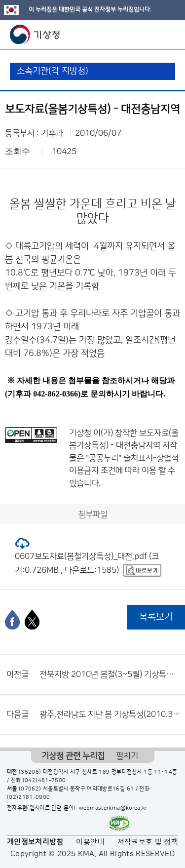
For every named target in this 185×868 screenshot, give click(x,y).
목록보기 (156, 617)
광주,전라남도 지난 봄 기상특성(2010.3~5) (110, 714)
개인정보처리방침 (35, 842)
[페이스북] (12, 620)
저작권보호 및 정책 (148, 842)
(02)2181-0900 (29, 797)
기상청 (35, 35)
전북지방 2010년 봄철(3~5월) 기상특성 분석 (110, 674)
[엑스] (32, 620)
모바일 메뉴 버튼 (169, 35)
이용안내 (90, 842)
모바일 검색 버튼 (153, 35)
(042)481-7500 (44, 781)
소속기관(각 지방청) (53, 71)
